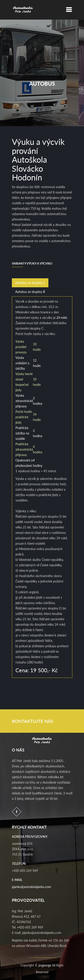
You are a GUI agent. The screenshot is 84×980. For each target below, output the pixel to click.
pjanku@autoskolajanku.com (31, 887)
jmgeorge (45, 965)
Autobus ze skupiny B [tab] (30, 292)
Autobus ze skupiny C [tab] (30, 283)
